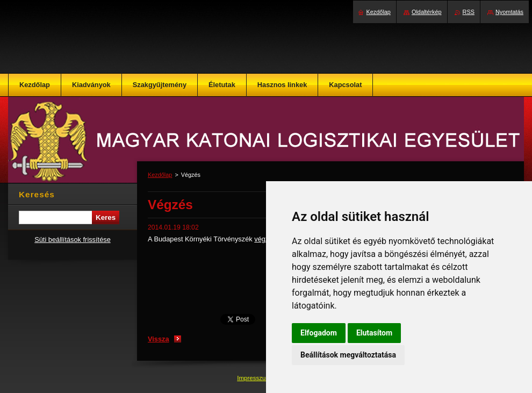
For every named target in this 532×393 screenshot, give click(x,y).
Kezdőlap (160, 175)
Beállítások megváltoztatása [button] (348, 355)
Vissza (159, 339)
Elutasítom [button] (374, 333)
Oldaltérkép (427, 12)
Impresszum (255, 378)
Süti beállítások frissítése (73, 240)
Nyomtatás (509, 12)
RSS (469, 12)
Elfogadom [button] (319, 333)
